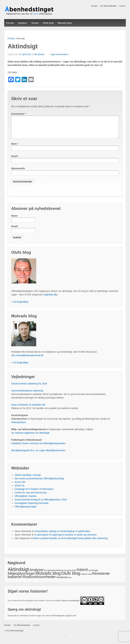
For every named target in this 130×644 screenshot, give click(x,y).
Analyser (23, 23)
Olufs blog (48, 23)
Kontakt (94, 6)
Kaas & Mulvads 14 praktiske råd (28, 409)
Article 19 (19, 490)
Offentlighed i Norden (26, 500)
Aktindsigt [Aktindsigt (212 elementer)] (18, 573)
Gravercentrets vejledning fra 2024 (29, 388)
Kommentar (18, 114)
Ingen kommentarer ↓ (60, 54)
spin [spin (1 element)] (70, 581)
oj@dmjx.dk (50, 299)
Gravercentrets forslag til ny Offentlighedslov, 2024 (41, 504)
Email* (23, 233)
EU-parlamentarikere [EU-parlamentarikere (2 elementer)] (54, 574)
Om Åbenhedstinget (108, 6)
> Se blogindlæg (20, 306)
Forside (10, 23)
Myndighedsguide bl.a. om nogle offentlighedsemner (38, 454)
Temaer (35, 23)
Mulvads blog (65, 23)
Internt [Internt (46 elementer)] (82, 574)
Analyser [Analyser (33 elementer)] (36, 574)
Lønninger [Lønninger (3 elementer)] (93, 574)
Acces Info (20, 486)
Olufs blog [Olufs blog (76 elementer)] (71, 577)
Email (14, 160)
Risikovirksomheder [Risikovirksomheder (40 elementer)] (39, 581)
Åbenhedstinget (17, 635)
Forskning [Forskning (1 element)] (68, 574)
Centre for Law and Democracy (31, 497)
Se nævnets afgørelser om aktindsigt (30, 437)
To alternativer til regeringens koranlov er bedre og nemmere (65, 539)
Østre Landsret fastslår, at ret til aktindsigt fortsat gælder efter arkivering (71, 542)
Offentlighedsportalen (26, 511)
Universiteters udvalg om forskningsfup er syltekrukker (62, 535)
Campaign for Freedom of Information (34, 493)
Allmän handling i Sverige (28, 479)
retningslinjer (74, 605)
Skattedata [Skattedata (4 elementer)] (62, 581)
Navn (14, 148)
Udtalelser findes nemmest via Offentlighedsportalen (38, 447)
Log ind (122, 6)
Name (23, 223)
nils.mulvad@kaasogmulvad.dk (27, 359)
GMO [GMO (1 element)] (74, 574)
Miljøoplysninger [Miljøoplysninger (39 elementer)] (21, 577)
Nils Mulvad (39, 54)
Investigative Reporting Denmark (31, 507)
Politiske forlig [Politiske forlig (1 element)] (86, 578)
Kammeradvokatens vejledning (27, 395)
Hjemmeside (18, 172)
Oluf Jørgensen (59, 620)
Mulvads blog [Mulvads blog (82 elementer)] (48, 577)
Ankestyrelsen (19, 426)
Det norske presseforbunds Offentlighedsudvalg (39, 482)
